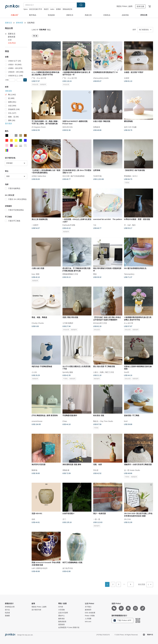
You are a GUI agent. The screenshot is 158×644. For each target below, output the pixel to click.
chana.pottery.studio (101, 78)
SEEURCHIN (68, 127)
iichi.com (88, 622)
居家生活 (8, 23)
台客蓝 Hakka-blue (39, 176)
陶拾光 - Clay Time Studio (103, 421)
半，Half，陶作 (130, 225)
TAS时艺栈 (97, 176)
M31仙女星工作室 (100, 323)
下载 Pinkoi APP (122, 620)
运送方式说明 (63, 613)
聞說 (95, 274)
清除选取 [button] (9, 91)
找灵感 (7, 613)
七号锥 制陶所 (68, 323)
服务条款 (61, 619)
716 (95, 225)
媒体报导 (88, 610)
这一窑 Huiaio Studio (132, 470)
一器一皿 (97, 519)
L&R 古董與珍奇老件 (40, 568)
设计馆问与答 (36, 610)
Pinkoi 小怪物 (90, 616)
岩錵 (33, 519)
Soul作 (127, 372)
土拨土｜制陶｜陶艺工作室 (104, 372)
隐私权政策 (62, 622)
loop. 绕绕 (35, 274)
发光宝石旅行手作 (36, 9)
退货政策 (61, 625)
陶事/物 (34, 470)
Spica (25, 9)
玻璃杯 (58, 9)
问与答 (61, 607)
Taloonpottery (129, 274)
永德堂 (127, 78)
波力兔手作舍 (68, 568)
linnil (126, 421)
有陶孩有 (97, 127)
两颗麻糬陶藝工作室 (70, 274)
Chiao (65, 421)
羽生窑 (96, 470)
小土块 (34, 372)
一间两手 (35, 225)
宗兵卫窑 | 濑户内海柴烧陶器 (74, 176)
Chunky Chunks (38, 323)
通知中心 (61, 616)
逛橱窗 (7, 616)
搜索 (81, 5)
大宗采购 (61, 610)
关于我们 (88, 607)
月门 (64, 519)
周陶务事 (66, 470)
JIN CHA (127, 519)
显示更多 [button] (9, 124)
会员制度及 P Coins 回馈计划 (69, 627)
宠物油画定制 (67, 9)
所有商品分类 (10, 607)
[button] (25, 80)
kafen (52, 9)
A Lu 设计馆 (41, 78)
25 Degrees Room (39, 127)
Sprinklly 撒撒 (68, 372)
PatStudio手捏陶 (69, 225)
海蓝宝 (46, 9)
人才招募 (88, 619)
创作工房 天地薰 (130, 127)
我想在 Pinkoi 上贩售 (125, 6)
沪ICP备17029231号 (103, 635)
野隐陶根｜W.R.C (131, 176)
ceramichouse (37, 421)
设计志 (7, 610)
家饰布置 (20, 23)
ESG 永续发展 (90, 613)
